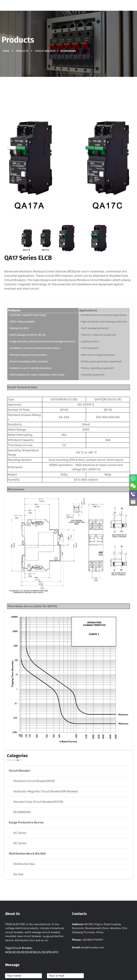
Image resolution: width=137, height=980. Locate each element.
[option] (68, 159)
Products (22, 51)
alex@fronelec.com (92, 947)
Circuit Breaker (45, 51)
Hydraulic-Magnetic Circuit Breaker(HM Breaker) (46, 791)
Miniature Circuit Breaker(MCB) (34, 781)
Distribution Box (24, 864)
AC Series (20, 833)
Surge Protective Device (26, 822)
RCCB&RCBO (22, 812)
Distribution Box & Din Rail (27, 854)
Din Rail (18, 874)
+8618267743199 (92, 940)
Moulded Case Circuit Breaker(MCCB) (38, 802)
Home (6, 51)
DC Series (20, 843)
